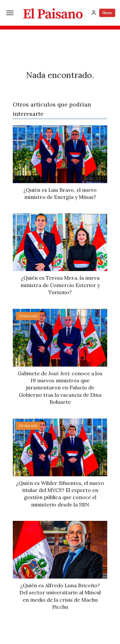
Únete (107, 13)
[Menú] (10, 13)
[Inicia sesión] (94, 13)
